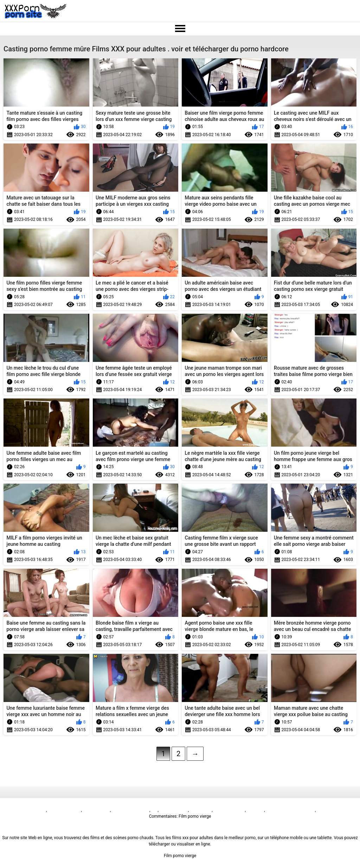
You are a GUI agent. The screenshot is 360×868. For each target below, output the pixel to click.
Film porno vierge (30, 810)
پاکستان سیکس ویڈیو (131, 810)
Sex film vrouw (97, 810)
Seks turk (255, 810)
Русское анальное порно (291, 810)
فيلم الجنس (200, 810)
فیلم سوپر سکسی (229, 810)
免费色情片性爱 (332, 810)
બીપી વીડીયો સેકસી (64, 810)
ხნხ (154, 810)
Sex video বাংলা (174, 810)
